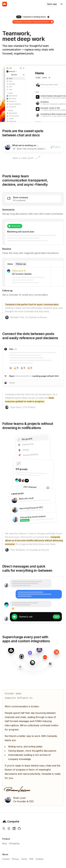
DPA (31, 859)
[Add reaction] (11, 368)
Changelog (14, 843)
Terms (24, 859)
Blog (4, 843)
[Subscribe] (48, 488)
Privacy (15, 859)
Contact (6, 859)
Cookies (40, 859)
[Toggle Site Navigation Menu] (62, 4)
